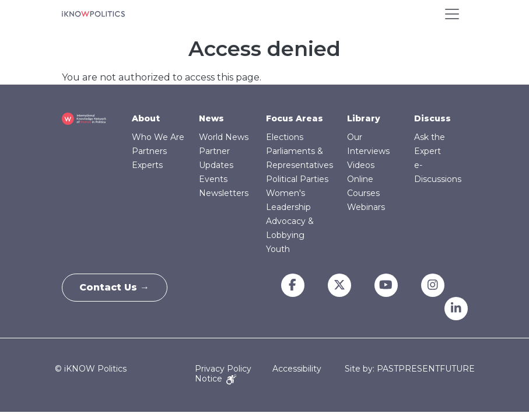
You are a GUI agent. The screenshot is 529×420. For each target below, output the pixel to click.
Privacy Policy (223, 369)
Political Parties (297, 179)
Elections (285, 137)
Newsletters (224, 193)
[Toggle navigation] (452, 14)
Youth (278, 249)
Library (364, 118)
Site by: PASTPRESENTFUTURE (410, 369)
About (146, 118)
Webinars (366, 207)
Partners (149, 151)
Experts (147, 165)
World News (224, 137)
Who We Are (158, 137)
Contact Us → (115, 287)
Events (213, 179)
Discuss (432, 118)
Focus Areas (295, 118)
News (211, 118)
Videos (361, 165)
